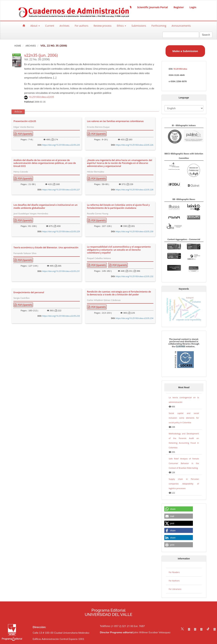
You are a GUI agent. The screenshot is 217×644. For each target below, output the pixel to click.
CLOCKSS (180, 346)
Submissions (139, 26)
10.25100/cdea (180, 69)
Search (206, 35)
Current (50, 26)
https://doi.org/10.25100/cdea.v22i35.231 (61, 271)
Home (18, 46)
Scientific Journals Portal (153, 7)
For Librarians (175, 589)
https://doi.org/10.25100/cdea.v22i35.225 (61, 145)
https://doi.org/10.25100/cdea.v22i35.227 (61, 190)
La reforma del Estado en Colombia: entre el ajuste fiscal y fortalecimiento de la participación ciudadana (118, 206)
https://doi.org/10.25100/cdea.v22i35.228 (135, 190)
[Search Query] (181, 35)
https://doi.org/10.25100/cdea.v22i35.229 (61, 231)
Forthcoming (159, 26)
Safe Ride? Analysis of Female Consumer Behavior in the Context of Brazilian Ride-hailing (184, 463)
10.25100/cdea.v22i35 (41, 97)
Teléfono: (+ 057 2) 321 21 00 (117, 626)
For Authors (174, 581)
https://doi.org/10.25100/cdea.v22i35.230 (135, 231)
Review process (103, 26)
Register (179, 7)
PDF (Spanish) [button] (25, 134)
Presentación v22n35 (25, 121)
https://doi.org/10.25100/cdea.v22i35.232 (135, 276)
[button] (179, 509)
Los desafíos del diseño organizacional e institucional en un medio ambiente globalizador (45, 206)
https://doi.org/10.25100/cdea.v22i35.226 (135, 145)
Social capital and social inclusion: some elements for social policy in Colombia (184, 418)
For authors (81, 26)
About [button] (35, 26)
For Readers (174, 572)
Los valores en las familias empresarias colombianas (115, 121)
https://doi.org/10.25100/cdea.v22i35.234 (135, 318)
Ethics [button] (121, 26)
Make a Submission (185, 51)
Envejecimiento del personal (29, 292)
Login (193, 7)
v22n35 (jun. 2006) (41, 55)
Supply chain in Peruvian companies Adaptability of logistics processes (184, 484)
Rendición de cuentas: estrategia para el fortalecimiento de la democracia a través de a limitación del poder (119, 293)
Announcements (181, 26)
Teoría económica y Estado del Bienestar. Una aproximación (46, 248)
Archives (64, 26)
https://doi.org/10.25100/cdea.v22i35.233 (61, 316)
